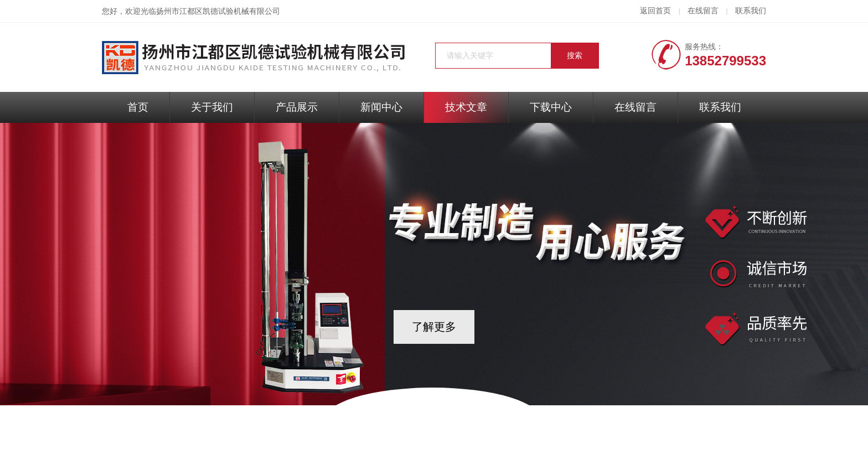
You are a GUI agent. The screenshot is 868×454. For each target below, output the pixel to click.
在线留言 (703, 11)
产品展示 (297, 107)
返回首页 (655, 11)
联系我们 (751, 11)
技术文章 (466, 107)
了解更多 (434, 327)
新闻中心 (381, 107)
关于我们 (212, 107)
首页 (138, 107)
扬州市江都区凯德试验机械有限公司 (218, 11)
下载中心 (551, 107)
